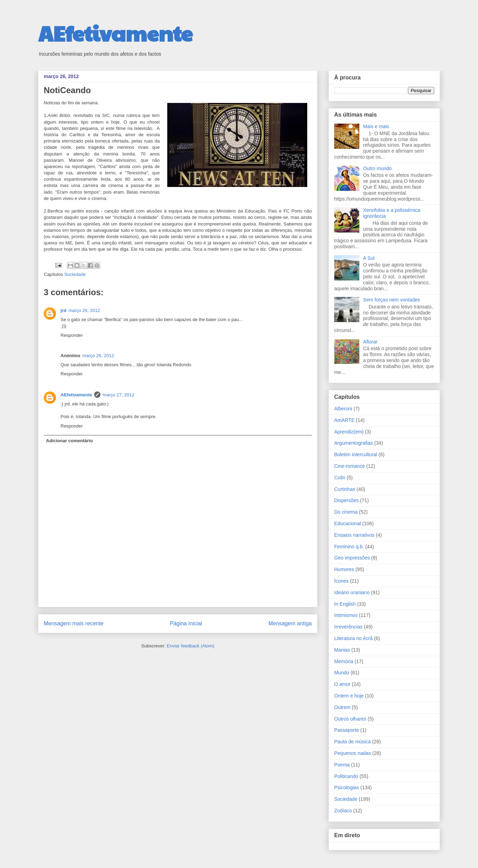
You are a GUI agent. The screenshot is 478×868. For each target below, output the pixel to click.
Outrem (342, 707)
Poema (342, 765)
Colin (340, 478)
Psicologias (347, 787)
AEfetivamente (115, 33)
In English (345, 604)
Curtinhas (345, 489)
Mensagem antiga (290, 623)
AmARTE (344, 420)
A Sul (369, 258)
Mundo (342, 673)
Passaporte (347, 730)
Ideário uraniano (352, 592)
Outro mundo (378, 168)
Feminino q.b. (349, 547)
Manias (342, 650)
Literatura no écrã (353, 638)
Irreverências (348, 627)
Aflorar (370, 342)
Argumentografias (354, 443)
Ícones (341, 581)
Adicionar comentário (70, 441)
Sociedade (75, 274)
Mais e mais (376, 126)
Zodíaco (343, 811)
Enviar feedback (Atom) (191, 646)
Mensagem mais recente (74, 623)
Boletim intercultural (356, 454)
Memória (344, 661)
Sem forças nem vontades (392, 300)
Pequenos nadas (353, 753)
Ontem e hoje (349, 696)
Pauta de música (352, 742)
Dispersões (346, 500)
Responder (72, 335)
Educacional (347, 523)
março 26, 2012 (84, 310)
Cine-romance (350, 466)
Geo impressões (352, 558)
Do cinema (346, 512)
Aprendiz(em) (349, 432)
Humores (344, 569)
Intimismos (346, 615)
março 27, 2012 (118, 395)
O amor (342, 684)
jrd (64, 310)
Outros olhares (350, 719)
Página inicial (186, 623)
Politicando (346, 776)
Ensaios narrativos (354, 535)
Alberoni (343, 409)
